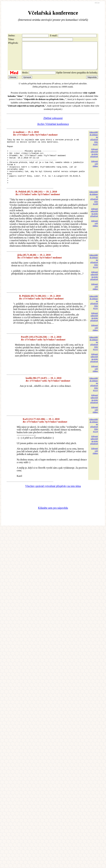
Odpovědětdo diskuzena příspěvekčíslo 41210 (94, 276)
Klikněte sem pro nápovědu (53, 522)
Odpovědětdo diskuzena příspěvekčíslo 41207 (94, 144)
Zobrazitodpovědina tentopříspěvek (94, 158)
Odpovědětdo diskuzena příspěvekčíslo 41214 (94, 440)
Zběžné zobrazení (53, 124)
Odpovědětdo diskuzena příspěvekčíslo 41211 (94, 317)
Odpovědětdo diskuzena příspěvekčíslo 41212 (94, 358)
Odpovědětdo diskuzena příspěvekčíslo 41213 (94, 399)
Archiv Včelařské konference (53, 130)
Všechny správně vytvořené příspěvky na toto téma (53, 501)
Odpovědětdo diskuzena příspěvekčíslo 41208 (94, 212)
